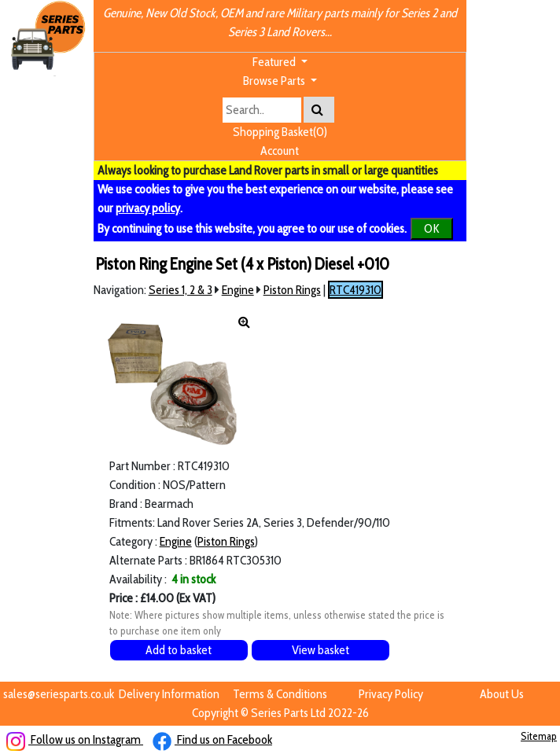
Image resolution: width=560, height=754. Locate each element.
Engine (238, 290)
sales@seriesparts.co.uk (59, 694)
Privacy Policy (391, 694)
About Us (502, 694)
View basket (321, 650)
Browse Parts (275, 81)
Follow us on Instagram (75, 739)
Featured (275, 62)
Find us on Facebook (212, 739)
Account (280, 151)
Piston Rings (292, 290)
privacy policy (148, 208)
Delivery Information (169, 694)
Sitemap (539, 736)
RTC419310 (356, 290)
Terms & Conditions (280, 694)
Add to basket (179, 650)
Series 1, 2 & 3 (181, 290)
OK (432, 228)
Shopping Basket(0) (280, 132)
